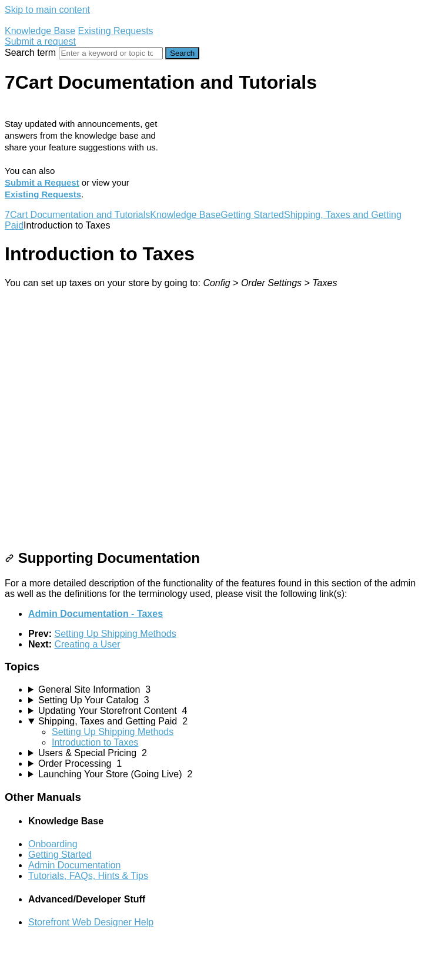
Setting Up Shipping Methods (115, 634)
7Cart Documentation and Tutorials (77, 215)
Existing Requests (116, 31)
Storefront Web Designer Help (91, 922)
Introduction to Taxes (95, 742)
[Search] (111, 53)
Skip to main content (47, 10)
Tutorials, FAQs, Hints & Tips (88, 876)
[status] (214, 283)
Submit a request (40, 41)
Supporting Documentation (102, 558)
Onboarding (53, 844)
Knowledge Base (40, 31)
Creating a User (87, 644)
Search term (30, 53)
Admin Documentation (74, 865)
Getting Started (252, 215)
